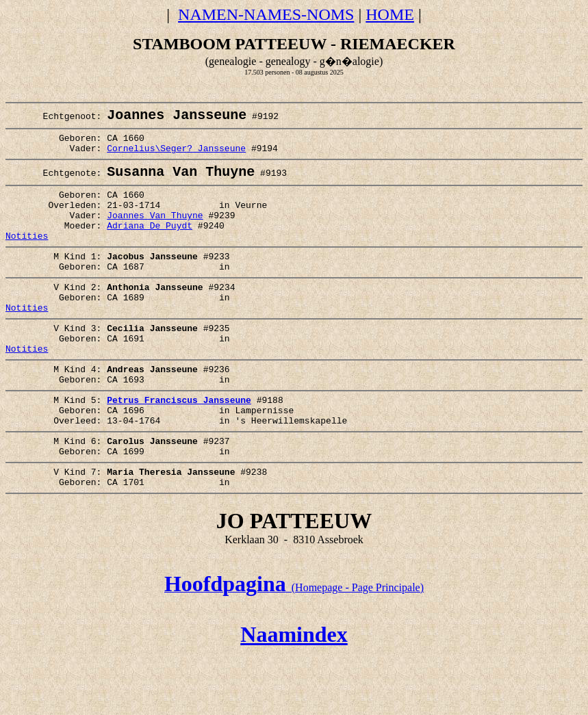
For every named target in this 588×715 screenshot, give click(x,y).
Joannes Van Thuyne (155, 233)
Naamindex (294, 693)
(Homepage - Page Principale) (294, 646)
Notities (27, 257)
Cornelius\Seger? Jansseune (176, 157)
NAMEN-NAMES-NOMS (266, 14)
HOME (390, 14)
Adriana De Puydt (150, 245)
